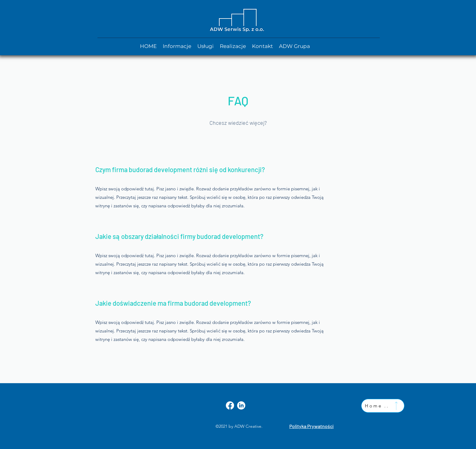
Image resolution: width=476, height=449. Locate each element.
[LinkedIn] (241, 405)
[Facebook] (230, 405)
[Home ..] (383, 406)
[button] (294, 46)
